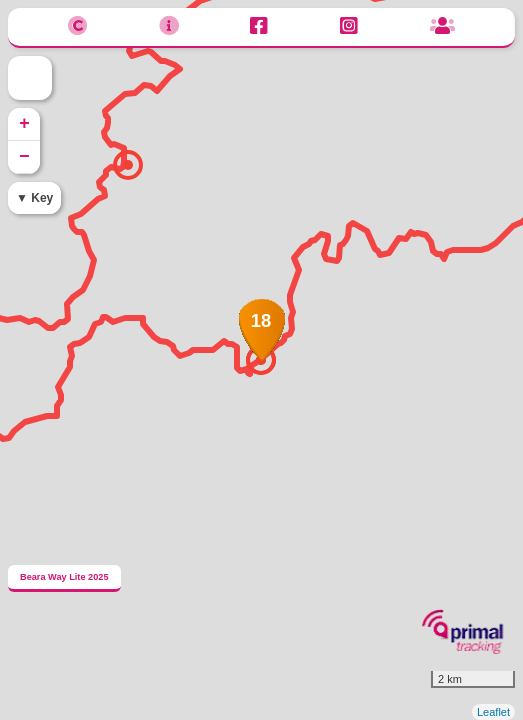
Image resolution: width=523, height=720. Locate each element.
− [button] (24, 157)
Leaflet (493, 712)
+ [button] (24, 124)
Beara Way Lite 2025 (64, 577)
